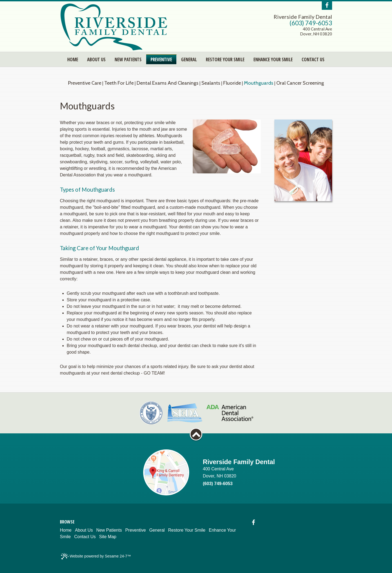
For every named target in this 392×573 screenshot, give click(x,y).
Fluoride (232, 83)
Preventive (136, 530)
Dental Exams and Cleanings (168, 83)
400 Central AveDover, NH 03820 (316, 31)
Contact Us (85, 537)
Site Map (108, 537)
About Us (84, 530)
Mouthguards (259, 83)
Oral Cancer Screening (300, 83)
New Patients (109, 530)
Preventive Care (85, 83)
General (157, 530)
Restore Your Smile (187, 530)
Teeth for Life (119, 83)
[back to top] (196, 434)
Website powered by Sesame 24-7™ (96, 556)
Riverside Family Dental (303, 17)
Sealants (211, 83)
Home (66, 530)
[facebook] (327, 5)
